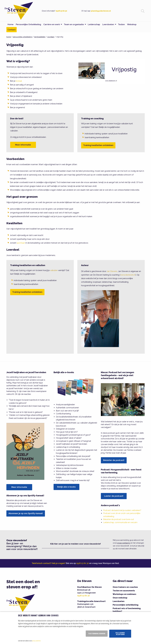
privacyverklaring (124, 543)
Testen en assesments (124, 591)
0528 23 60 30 (61, 11)
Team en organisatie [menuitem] (74, 24)
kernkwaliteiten (40, 37)
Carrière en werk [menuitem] (52, 24)
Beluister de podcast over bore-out (119, 519)
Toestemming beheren (97, 634)
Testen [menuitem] (121, 24)
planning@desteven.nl (101, 11)
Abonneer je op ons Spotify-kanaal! (26, 513)
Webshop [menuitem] (132, 24)
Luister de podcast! (114, 496)
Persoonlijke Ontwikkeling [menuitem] (28, 24)
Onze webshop (120, 598)
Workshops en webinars (124, 594)
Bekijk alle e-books (66, 487)
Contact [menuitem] (12, 30)
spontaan (51, 37)
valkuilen (54, 270)
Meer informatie (23, 145)
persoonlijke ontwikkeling (23, 37)
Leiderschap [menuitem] (94, 24)
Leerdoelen (119, 601)
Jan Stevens (112, 271)
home (9, 37)
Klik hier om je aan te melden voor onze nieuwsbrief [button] (75, 544)
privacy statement (36, 641)
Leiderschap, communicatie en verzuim (120, 522)
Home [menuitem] (11, 24)
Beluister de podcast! (114, 460)
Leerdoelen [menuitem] (108, 24)
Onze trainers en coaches (125, 587)
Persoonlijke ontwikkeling (126, 605)
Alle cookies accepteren (120, 634)
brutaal (19, 81)
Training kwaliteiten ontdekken (98, 145)
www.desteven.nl (128, 275)
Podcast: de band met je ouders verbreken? (122, 510)
